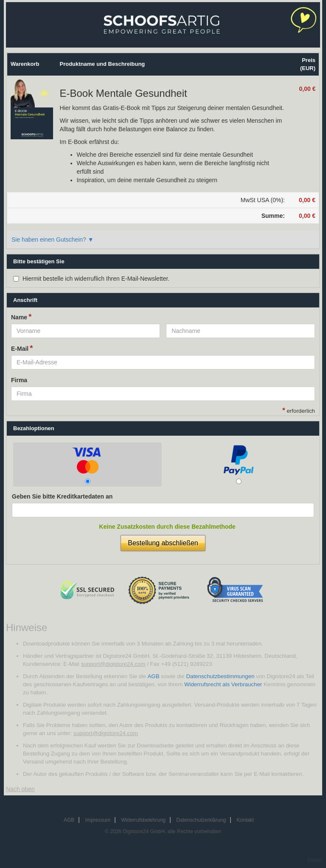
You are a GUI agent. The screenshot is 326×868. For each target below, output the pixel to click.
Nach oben (20, 789)
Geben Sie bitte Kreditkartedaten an (62, 496)
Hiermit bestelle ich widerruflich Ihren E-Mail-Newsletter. (96, 279)
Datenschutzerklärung (201, 820)
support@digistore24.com (113, 664)
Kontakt (245, 820)
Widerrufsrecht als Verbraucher (223, 684)
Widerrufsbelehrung (143, 820)
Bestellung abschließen (163, 543)
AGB (153, 676)
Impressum (98, 820)
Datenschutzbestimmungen (220, 676)
